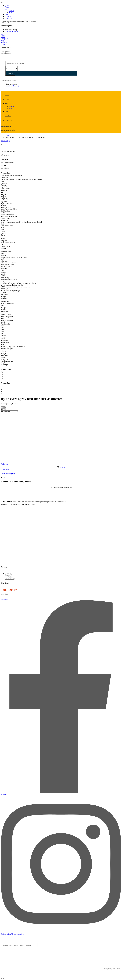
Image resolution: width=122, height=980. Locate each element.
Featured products (10, 151)
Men (11, 13)
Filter (3, 408)
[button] (3, 35)
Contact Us (9, 18)
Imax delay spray (8, 473)
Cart (6, 14)
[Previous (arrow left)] (2, 979)
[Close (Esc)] (8, 977)
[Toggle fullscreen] (4, 977)
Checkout (8, 16)
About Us (8, 573)
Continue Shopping (11, 31)
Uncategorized (9, 163)
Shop (7, 9)
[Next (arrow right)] (4, 979)
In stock (6, 155)
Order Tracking (10, 579)
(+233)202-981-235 (9, 590)
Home (7, 5)
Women (12, 11)
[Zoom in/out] (2, 977)
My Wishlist (9, 577)
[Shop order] (9, 411)
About (7, 7)
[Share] (6, 977)
